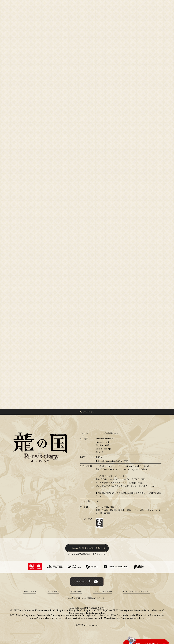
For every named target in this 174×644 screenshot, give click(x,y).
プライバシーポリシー (102, 592)
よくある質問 (53, 592)
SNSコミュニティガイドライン (137, 592)
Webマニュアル (30, 592)
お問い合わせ (76, 592)
